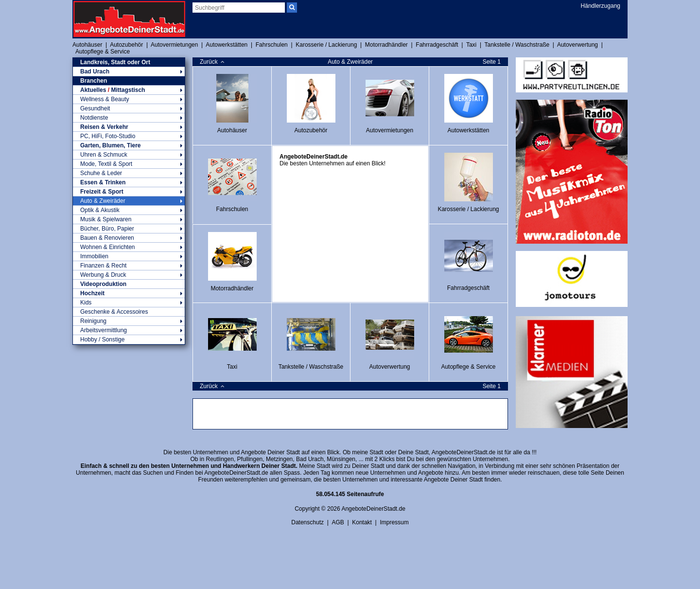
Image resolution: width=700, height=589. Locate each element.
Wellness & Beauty (129, 99)
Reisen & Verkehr (129, 127)
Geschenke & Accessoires (114, 312)
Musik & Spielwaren (129, 219)
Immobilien (129, 256)
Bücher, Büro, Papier (129, 229)
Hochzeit (129, 293)
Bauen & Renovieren (129, 238)
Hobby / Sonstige (129, 339)
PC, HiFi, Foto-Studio (129, 136)
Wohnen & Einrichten (129, 247)
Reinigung (129, 321)
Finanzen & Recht (129, 266)
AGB (338, 522)
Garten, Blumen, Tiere (129, 145)
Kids (129, 303)
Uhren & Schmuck (129, 155)
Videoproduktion (103, 284)
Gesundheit (129, 108)
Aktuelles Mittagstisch (129, 90)
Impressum (394, 522)
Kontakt (362, 522)
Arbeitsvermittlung (129, 330)
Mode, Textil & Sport (129, 164)
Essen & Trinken (129, 182)
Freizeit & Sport (129, 192)
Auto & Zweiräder (129, 201)
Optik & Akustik (129, 210)
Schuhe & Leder (129, 173)
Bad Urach (129, 71)
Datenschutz (307, 522)
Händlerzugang (601, 6)
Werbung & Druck (129, 275)
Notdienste (129, 118)
